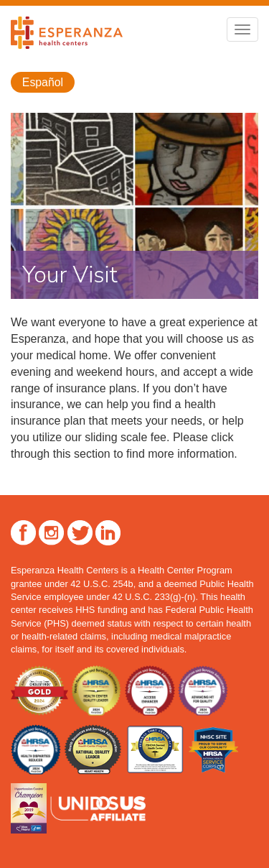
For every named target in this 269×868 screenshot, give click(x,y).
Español (43, 82)
